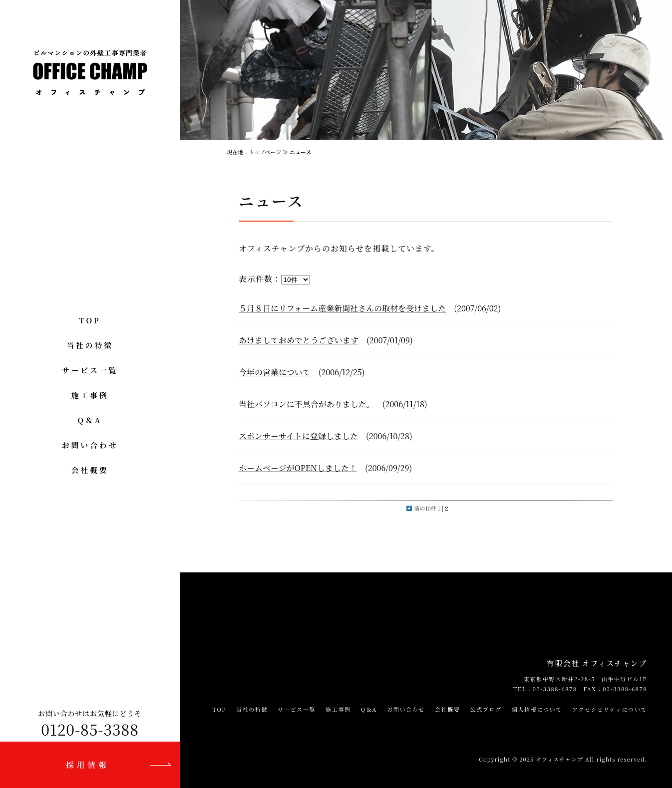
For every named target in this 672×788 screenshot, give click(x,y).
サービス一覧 (90, 370)
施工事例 (90, 395)
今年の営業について (275, 372)
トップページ (265, 152)
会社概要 (90, 470)
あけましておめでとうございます (299, 340)
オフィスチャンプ (559, 759)
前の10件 (421, 508)
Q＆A (90, 420)
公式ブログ (486, 709)
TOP (90, 320)
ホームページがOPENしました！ (298, 468)
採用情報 (87, 765)
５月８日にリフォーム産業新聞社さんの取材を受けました (342, 308)
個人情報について (537, 709)
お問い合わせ (90, 445)
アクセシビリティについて (610, 709)
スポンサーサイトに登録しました (298, 436)
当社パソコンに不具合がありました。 (307, 404)
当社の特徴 (90, 345)
